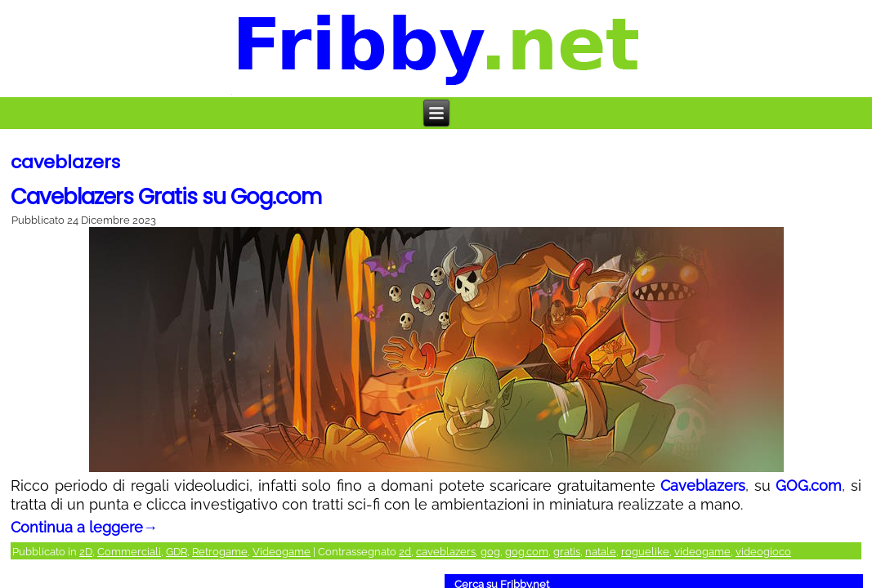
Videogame (282, 552)
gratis (567, 552)
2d (405, 552)
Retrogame (220, 552)
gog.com (527, 552)
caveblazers (446, 552)
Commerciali (129, 552)
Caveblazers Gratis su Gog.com (166, 197)
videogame (702, 552)
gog (490, 552)
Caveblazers (703, 486)
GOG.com (809, 486)
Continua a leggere (84, 527)
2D (86, 552)
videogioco (763, 552)
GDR (177, 552)
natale (601, 552)
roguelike (645, 552)
